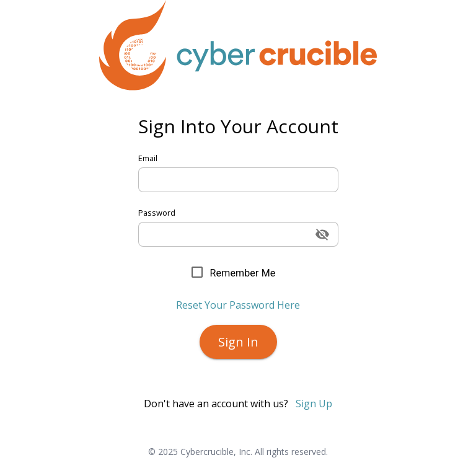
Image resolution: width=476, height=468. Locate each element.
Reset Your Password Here (238, 305)
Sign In (238, 342)
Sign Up (314, 404)
